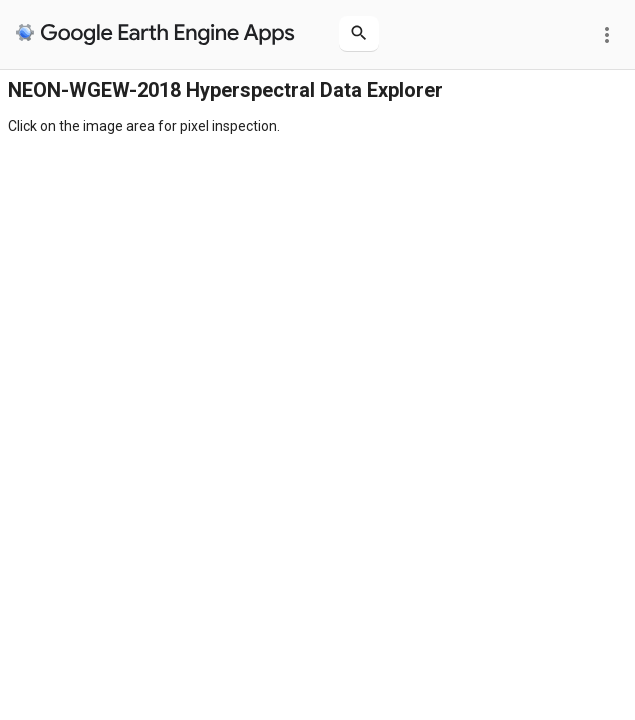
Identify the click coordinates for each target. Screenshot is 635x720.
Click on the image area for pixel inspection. (144, 126)
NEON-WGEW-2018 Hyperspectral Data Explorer (225, 90)
